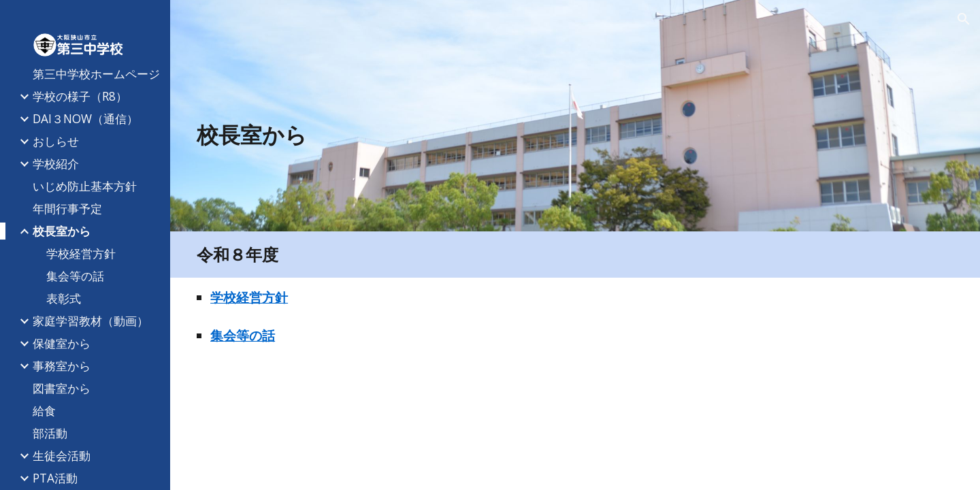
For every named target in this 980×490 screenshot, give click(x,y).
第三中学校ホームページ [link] (96, 73)
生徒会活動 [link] (62, 455)
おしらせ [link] (56, 141)
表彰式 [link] (64, 298)
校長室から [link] (62, 231)
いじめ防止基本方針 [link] (85, 186)
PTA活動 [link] (55, 478)
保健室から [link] (62, 343)
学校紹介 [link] (56, 163)
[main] (510, 135)
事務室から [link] (62, 365)
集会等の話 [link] (75, 276)
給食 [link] (44, 410)
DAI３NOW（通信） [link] (85, 118)
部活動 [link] (50, 433)
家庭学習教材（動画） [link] (91, 321)
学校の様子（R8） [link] (80, 96)
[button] (964, 19)
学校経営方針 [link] (81, 253)
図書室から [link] (62, 388)
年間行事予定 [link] (67, 208)
